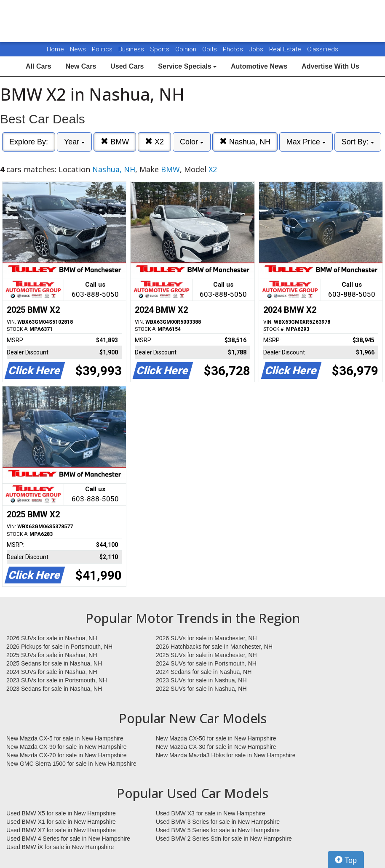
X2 (154, 142)
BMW (115, 142)
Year (74, 142)
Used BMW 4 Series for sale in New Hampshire (68, 839)
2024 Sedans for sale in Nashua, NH (204, 672)
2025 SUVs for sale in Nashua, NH (52, 655)
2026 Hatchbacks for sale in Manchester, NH (214, 647)
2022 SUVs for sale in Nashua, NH (201, 689)
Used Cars (127, 66)
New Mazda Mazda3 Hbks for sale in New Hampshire (226, 755)
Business (132, 49)
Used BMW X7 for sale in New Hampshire (61, 830)
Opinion (187, 49)
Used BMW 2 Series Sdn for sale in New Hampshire (224, 839)
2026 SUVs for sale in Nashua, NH (52, 638)
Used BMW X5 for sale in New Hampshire (61, 813)
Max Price (306, 142)
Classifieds (323, 49)
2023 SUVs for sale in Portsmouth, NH (57, 680)
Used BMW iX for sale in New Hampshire (60, 847)
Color (192, 142)
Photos (234, 49)
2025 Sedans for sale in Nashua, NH (54, 663)
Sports (160, 49)
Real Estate (286, 49)
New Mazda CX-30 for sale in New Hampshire (216, 747)
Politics (102, 49)
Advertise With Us (330, 66)
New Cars (81, 66)
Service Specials (187, 66)
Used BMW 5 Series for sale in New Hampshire (218, 830)
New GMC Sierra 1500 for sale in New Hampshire (71, 764)
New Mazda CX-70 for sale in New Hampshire (67, 755)
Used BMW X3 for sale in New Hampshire (211, 813)
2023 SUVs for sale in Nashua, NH (201, 680)
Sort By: (358, 142)
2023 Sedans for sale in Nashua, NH (54, 689)
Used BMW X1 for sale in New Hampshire (61, 822)
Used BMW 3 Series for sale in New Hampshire (218, 822)
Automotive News (259, 66)
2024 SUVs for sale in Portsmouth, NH (206, 663)
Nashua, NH (245, 142)
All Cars (38, 66)
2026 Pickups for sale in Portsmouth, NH (59, 647)
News (78, 49)
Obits (210, 49)
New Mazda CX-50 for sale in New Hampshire (216, 738)
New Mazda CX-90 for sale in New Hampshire (67, 747)
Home (55, 49)
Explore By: (29, 142)
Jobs (257, 49)
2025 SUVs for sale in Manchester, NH (206, 655)
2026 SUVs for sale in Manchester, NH (206, 638)
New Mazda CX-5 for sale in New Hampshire (65, 738)
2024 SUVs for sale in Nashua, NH (52, 672)
